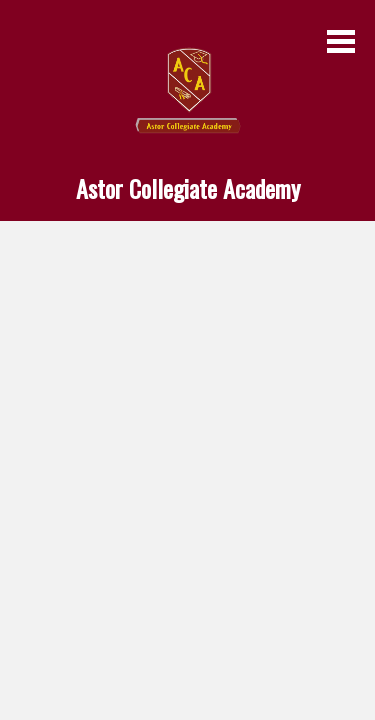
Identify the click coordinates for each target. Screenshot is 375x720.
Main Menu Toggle (341, 41)
